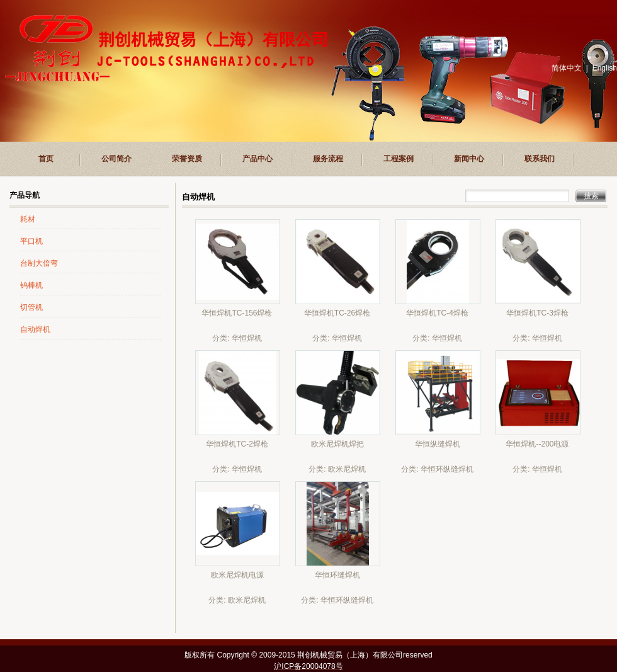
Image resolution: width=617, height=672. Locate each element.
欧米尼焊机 (347, 469)
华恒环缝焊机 (337, 575)
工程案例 (399, 159)
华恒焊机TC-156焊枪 (237, 313)
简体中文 (567, 68)
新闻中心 (469, 159)
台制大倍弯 (39, 263)
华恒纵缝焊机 (438, 444)
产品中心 (258, 159)
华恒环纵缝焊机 (447, 469)
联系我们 (540, 159)
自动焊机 (35, 329)
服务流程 (328, 159)
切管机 (31, 307)
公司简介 (116, 159)
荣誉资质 (187, 159)
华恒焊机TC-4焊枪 (437, 313)
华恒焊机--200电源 (537, 444)
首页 (46, 159)
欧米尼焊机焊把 (337, 444)
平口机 (31, 241)
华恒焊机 (247, 338)
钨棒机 (31, 285)
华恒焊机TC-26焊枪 (337, 313)
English (605, 68)
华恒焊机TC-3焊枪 (537, 313)
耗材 (28, 219)
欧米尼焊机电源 (237, 575)
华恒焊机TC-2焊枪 (237, 444)
